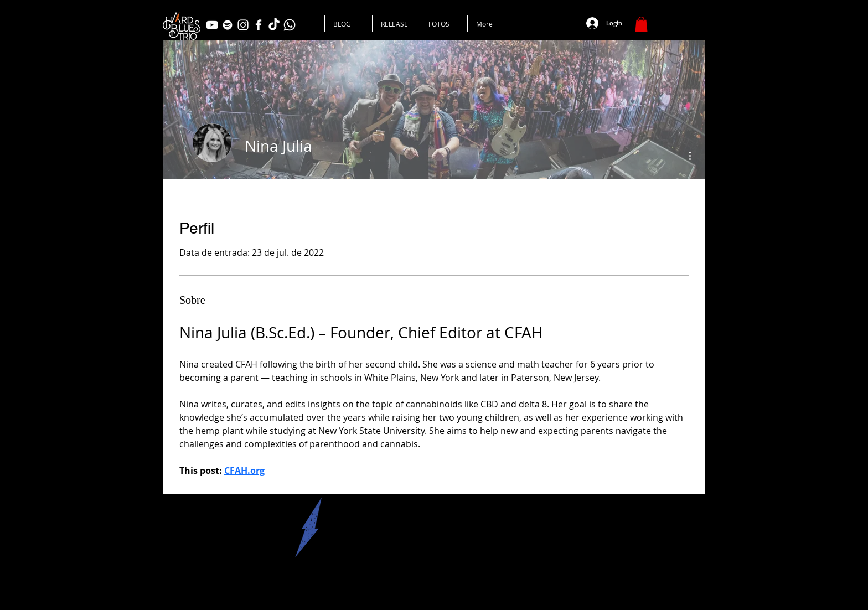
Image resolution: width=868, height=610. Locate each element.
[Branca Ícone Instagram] (243, 25)
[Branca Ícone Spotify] (228, 25)
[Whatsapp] (290, 25)
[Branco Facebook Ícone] (259, 25)
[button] (641, 24)
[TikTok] (274, 25)
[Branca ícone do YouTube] (212, 25)
